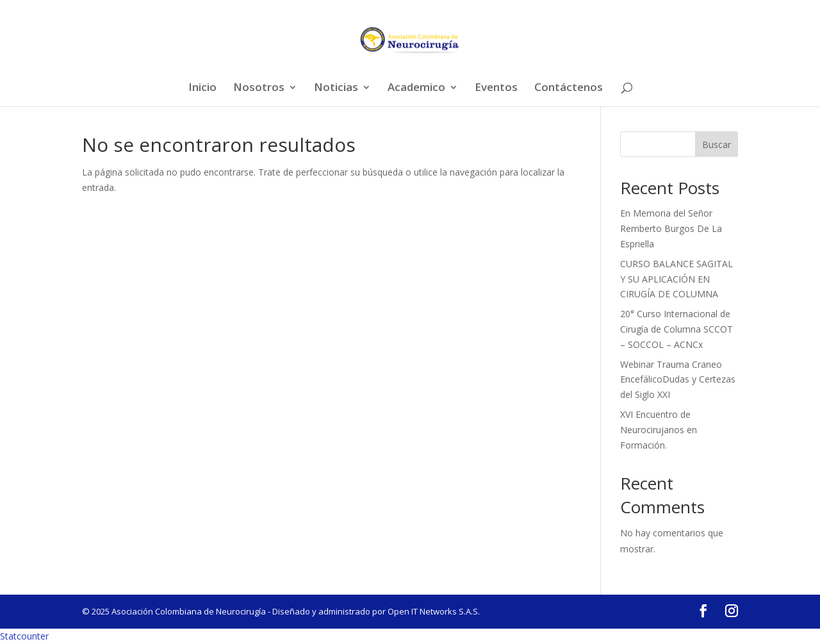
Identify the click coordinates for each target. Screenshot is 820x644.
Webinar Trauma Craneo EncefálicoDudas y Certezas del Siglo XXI (678, 380)
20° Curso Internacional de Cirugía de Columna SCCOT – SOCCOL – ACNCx (676, 329)
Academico (416, 88)
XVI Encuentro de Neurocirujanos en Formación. (659, 430)
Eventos (496, 88)
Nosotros (259, 88)
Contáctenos (569, 88)
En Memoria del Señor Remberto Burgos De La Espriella (671, 228)
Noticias (336, 88)
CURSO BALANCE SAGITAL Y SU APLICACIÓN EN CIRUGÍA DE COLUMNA (676, 279)
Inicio (202, 88)
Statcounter (24, 636)
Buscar (717, 144)
